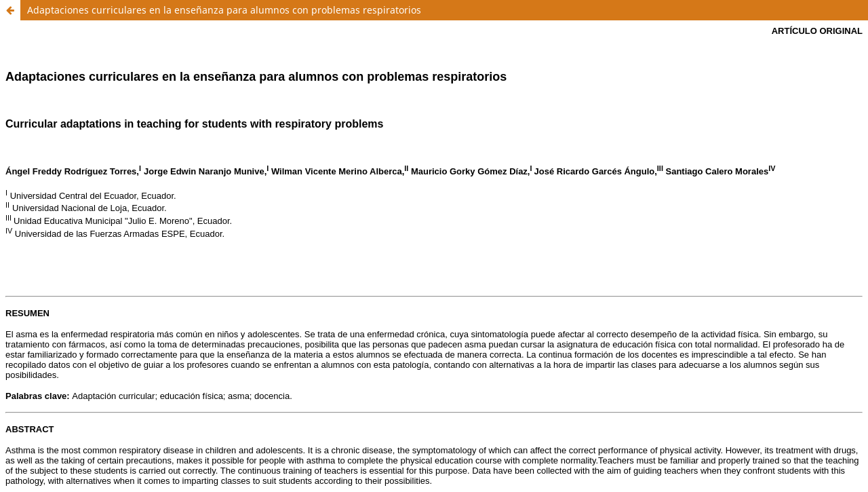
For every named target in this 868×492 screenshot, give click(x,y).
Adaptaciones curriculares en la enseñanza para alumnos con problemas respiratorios (224, 10)
